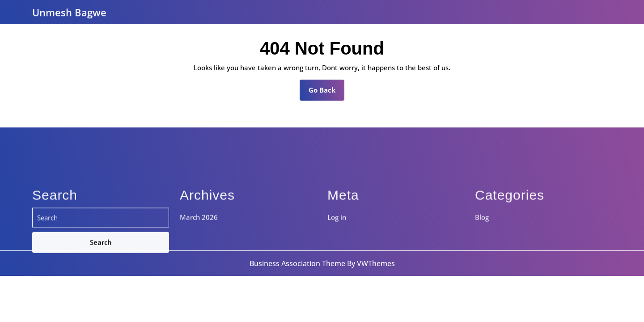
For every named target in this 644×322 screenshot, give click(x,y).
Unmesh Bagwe (69, 11)
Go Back (326, 93)
